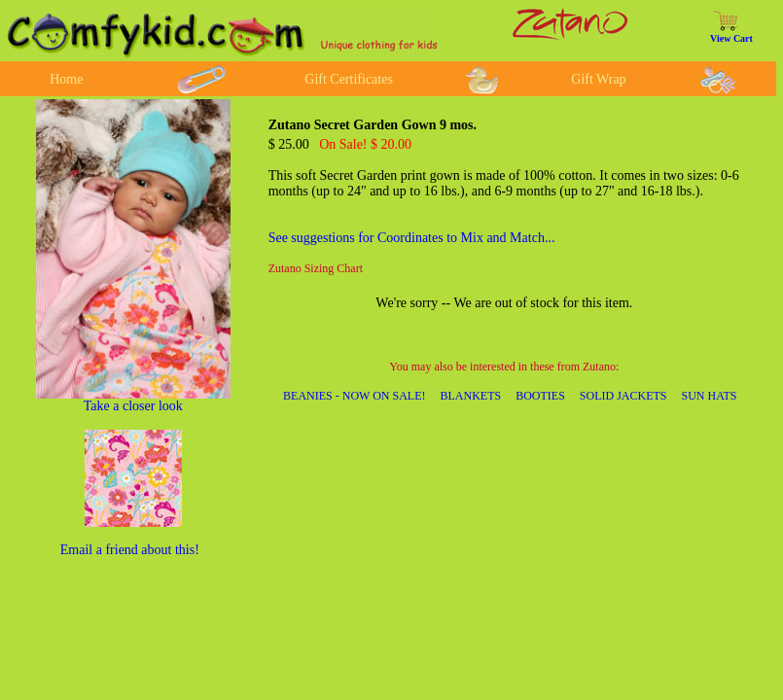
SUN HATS (710, 396)
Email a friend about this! (130, 550)
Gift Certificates (349, 79)
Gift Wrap (598, 79)
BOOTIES (540, 396)
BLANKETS (471, 396)
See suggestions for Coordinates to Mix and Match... (412, 238)
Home (66, 79)
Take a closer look (133, 406)
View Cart (731, 38)
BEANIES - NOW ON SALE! (354, 396)
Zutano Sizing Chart (316, 268)
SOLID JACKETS (623, 396)
